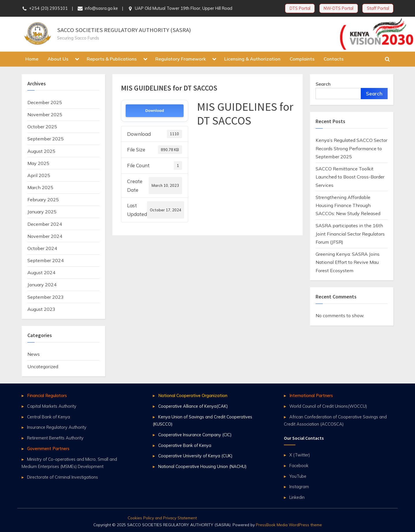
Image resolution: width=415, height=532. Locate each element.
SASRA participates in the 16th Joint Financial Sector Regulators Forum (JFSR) (350, 234)
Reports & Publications (112, 59)
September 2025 (46, 139)
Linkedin (297, 497)
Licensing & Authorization (252, 59)
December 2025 (45, 102)
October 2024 (42, 248)
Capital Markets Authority (52, 406)
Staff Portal (378, 8)
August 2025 (41, 151)
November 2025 (45, 114)
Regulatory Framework (181, 59)
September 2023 (46, 297)
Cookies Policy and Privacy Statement (162, 518)
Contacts (334, 59)
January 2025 (42, 212)
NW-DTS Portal (338, 8)
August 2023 (41, 309)
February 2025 (43, 200)
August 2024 (41, 272)
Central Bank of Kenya (49, 417)
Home (32, 59)
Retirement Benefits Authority (55, 438)
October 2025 (42, 127)
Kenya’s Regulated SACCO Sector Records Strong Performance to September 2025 (351, 148)
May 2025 (38, 163)
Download (155, 111)
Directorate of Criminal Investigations (63, 477)
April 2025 (39, 175)
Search (323, 84)
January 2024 (42, 285)
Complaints (302, 59)
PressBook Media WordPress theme (289, 525)
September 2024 (46, 260)
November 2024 (45, 236)
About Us (58, 59)
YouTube (298, 476)
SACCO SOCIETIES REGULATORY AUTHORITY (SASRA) (124, 30)
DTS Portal (300, 8)
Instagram (299, 487)
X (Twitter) (300, 455)
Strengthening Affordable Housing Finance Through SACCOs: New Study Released (348, 205)
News (34, 354)
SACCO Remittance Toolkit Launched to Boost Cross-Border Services (350, 177)
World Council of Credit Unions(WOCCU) (328, 406)
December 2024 (45, 224)
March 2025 (40, 187)
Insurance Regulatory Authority (57, 427)
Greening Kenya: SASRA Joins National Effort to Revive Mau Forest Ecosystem (348, 262)
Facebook (299, 466)
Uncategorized (43, 366)
